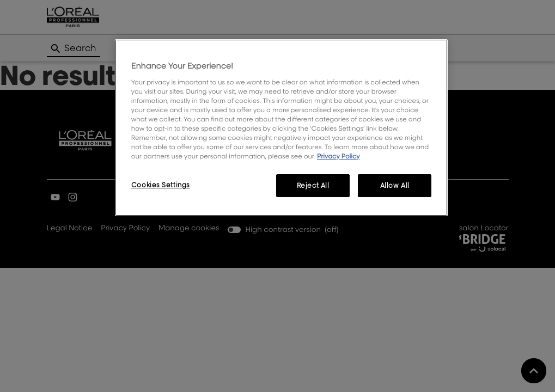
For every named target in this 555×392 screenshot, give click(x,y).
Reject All (313, 185)
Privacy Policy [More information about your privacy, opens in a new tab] (339, 156)
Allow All (395, 185)
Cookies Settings (161, 185)
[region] (281, 128)
